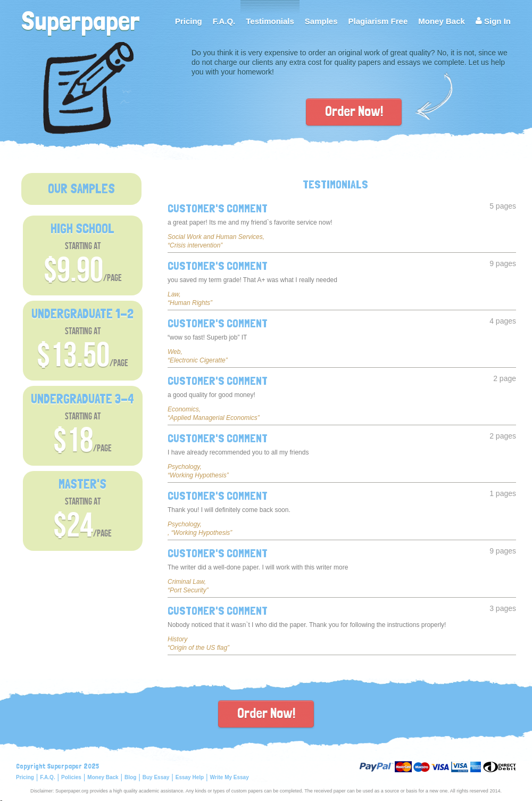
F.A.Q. (224, 21)
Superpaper (81, 19)
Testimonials (270, 21)
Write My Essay (230, 777)
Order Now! (354, 111)
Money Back (442, 21)
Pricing (189, 21)
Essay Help (190, 777)
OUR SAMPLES (81, 189)
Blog (130, 777)
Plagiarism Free (378, 21)
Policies (71, 777)
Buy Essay (156, 777)
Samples (321, 21)
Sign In (493, 21)
